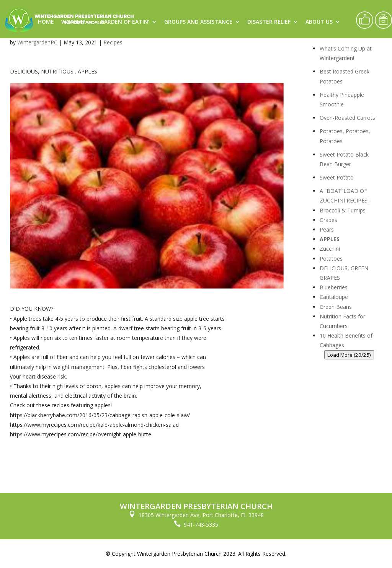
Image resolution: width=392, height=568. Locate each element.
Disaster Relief (269, 22)
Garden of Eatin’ (125, 22)
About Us (319, 22)
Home (46, 22)
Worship (73, 22)
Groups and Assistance (198, 22)
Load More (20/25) (349, 355)
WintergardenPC (37, 42)
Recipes (113, 42)
